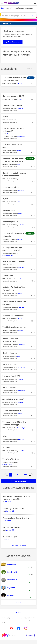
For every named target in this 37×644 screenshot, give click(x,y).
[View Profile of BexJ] (19, 356)
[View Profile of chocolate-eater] (7, 464)
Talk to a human (9, 364)
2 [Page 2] (14, 475)
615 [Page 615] (25, 475)
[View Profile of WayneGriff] (10, 511)
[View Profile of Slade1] (20, 213)
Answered (30, 159)
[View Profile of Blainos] (20, 293)
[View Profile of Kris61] (19, 279)
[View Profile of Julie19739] (21, 451)
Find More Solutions (18, 546)
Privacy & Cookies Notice (9, 619)
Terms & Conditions (30, 617)
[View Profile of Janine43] (21, 225)
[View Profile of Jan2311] (20, 414)
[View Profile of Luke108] (20, 108)
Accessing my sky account (13, 399)
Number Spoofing (10, 353)
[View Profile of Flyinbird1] (20, 402)
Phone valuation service (12, 105)
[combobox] (17, 16)
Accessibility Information (28, 619)
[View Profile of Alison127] (21, 190)
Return (5, 117)
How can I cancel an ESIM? (13, 96)
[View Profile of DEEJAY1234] (21, 368)
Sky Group (5, 623)
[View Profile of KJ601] (19, 150)
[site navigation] (2, 3)
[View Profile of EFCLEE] (20, 319)
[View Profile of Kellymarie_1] (21, 428)
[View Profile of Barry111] (20, 330)
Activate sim (8, 276)
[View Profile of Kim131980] (21, 267)
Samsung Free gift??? (11, 376)
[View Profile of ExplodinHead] (21, 136)
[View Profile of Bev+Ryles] (20, 99)
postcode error (9, 210)
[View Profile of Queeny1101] (21, 345)
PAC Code (6, 448)
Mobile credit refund (11, 187)
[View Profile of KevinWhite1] (21, 391)
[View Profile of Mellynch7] (21, 439)
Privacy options (6, 617)
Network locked (9, 387)
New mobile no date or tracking (16, 518)
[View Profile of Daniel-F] (20, 84)
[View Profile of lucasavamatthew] (8, 255)
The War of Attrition (11, 459)
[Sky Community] (12, 3)
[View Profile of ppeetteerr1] (22, 307)
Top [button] (20, 613)
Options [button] (29, 69)
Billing (5, 436)
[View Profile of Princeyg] (20, 379)
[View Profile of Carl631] (8, 521)
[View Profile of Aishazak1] (21, 179)
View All (18, 602)
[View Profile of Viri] (19, 202)
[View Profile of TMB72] (8, 539)
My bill (5, 199)
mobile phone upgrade (12, 410)
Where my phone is (10, 222)
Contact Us (32, 621)
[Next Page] (31, 475)
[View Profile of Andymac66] (10, 530)
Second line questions (12, 527)
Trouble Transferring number (14, 327)
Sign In (35, 3)
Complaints (5, 621)
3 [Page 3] (17, 475)
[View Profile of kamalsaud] (21, 120)
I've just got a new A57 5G (14, 509)
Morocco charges (10, 537)
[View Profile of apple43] (20, 239)
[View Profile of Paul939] (19, 165)
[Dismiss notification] (34, 8)
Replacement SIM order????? (14, 316)
